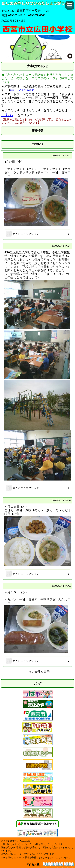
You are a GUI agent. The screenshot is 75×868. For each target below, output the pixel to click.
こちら (7, 115)
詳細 (13, 90)
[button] (70, 5)
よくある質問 (26, 90)
